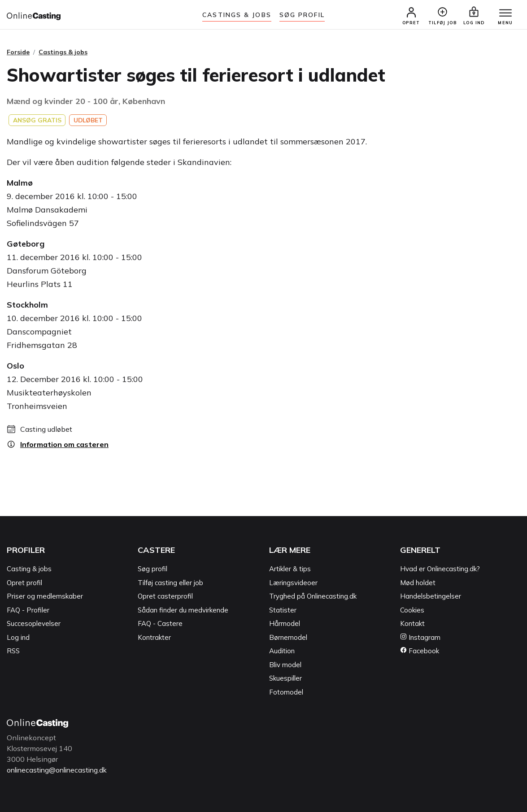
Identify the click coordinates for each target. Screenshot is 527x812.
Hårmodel (285, 624)
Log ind (18, 638)
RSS (13, 651)
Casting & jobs (29, 569)
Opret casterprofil (165, 597)
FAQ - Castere (160, 624)
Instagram (420, 638)
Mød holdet (418, 583)
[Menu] (505, 13)
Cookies (412, 610)
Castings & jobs (237, 15)
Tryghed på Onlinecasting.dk (313, 597)
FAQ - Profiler (28, 610)
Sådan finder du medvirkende (183, 610)
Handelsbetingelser (431, 597)
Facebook (420, 651)
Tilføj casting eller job (170, 583)
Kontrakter (154, 638)
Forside (18, 52)
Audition (282, 651)
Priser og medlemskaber (45, 597)
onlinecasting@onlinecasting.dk (60, 770)
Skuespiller (285, 679)
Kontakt (412, 624)
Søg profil (152, 569)
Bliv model (285, 665)
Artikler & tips (290, 569)
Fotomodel (286, 693)
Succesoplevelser (34, 624)
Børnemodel (288, 638)
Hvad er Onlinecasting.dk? (440, 569)
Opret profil (24, 583)
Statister (283, 610)
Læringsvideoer (293, 583)
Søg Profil (302, 15)
